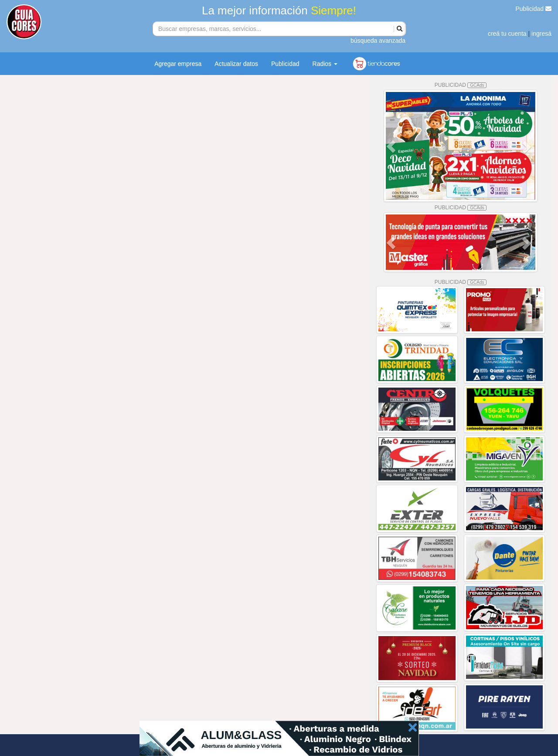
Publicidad (534, 9)
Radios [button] (325, 64)
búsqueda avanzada (378, 41)
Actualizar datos (236, 64)
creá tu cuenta (507, 34)
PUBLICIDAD (461, 85)
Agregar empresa (178, 64)
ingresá (541, 34)
